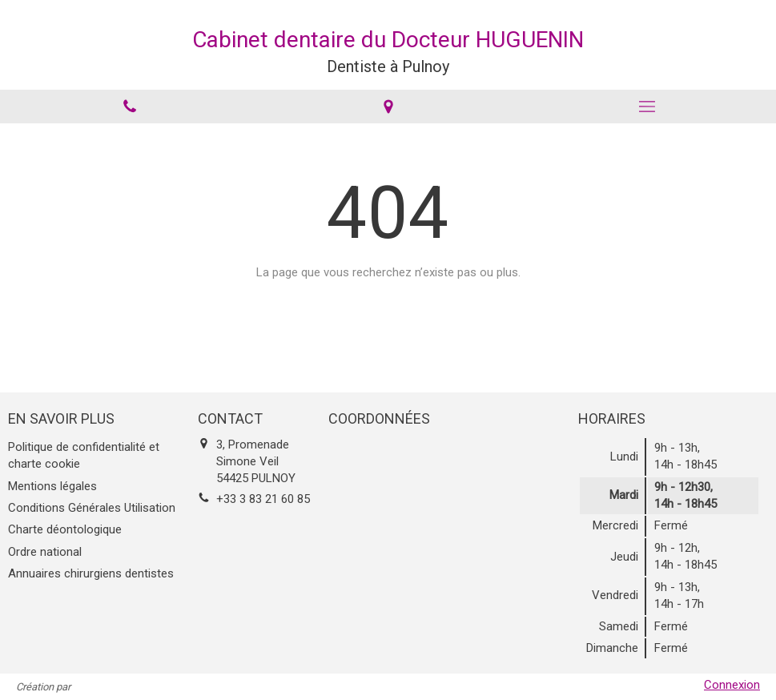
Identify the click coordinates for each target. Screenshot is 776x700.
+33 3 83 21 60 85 (263, 499)
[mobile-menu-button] (647, 107)
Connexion (732, 685)
